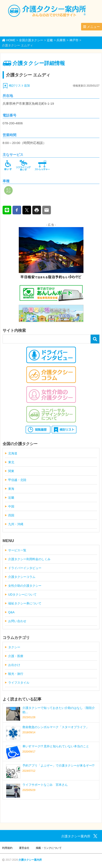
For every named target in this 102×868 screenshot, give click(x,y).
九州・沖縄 (16, 524)
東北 (11, 462)
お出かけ (14, 665)
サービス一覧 (17, 550)
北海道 (13, 453)
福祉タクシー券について (25, 603)
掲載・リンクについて (49, 848)
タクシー (14, 647)
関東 (11, 471)
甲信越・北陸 (17, 480)
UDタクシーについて (22, 594)
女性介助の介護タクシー (25, 586)
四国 (11, 515)
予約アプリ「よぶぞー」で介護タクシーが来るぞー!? (58, 765)
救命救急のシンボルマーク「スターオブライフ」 (56, 727)
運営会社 (24, 848)
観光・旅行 (16, 674)
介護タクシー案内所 (30, 860)
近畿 (11, 498)
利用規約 (7, 848)
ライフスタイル (19, 683)
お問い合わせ (17, 621)
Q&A (11, 612)
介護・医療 (16, 656)
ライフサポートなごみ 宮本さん (45, 785)
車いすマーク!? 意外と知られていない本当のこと (56, 746)
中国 (11, 506)
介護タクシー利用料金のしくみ (29, 559)
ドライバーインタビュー (25, 568)
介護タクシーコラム (22, 577)
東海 (11, 489)
